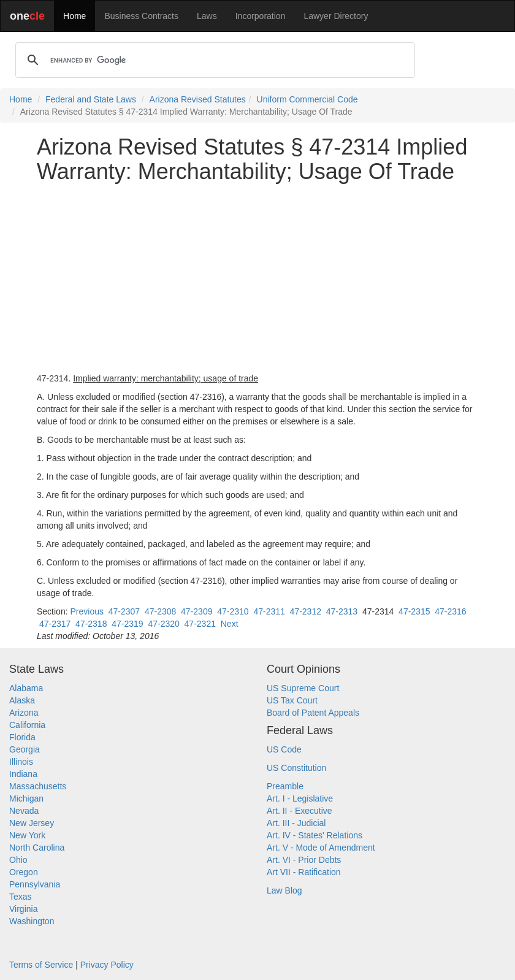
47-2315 (414, 611)
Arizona (24, 713)
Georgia (25, 749)
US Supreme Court (303, 688)
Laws (207, 16)
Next (230, 624)
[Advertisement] (257, 278)
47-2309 (196, 611)
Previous (86, 611)
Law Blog (284, 890)
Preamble (285, 786)
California (27, 725)
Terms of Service (41, 965)
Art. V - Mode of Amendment (321, 848)
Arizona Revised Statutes (198, 99)
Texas (21, 897)
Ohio (18, 860)
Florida (22, 737)
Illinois (21, 762)
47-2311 (269, 611)
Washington (32, 921)
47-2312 (306, 611)
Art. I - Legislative (300, 798)
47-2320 (163, 624)
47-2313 (342, 611)
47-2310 (233, 611)
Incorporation (261, 16)
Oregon (24, 872)
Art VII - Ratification (304, 872)
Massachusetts (38, 786)
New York (27, 835)
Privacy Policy (107, 965)
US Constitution (296, 768)
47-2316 (450, 611)
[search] (213, 60)
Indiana (23, 774)
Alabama (26, 688)
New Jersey (32, 823)
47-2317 (55, 624)
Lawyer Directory (336, 16)
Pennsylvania (35, 884)
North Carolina (37, 848)
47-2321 (200, 624)
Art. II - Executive (299, 811)
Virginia (23, 909)
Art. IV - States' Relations (315, 835)
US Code (284, 749)
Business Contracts (141, 16)
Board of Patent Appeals (313, 713)
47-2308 (160, 611)
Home (74, 16)
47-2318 (91, 624)
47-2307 (124, 611)
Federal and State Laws (91, 99)
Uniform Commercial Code (307, 99)
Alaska (22, 700)
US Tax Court (292, 700)
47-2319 (127, 624)
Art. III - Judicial (296, 823)
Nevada (24, 811)
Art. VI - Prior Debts (304, 860)
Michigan (26, 798)
